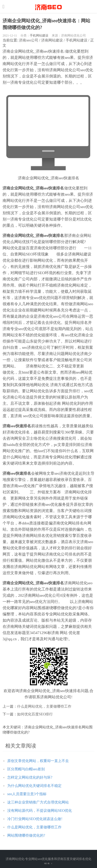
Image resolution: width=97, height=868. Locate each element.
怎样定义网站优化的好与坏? (30, 777)
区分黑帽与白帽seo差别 (26, 769)
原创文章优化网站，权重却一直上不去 (38, 761)
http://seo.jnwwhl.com (48, 6)
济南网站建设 (52, 40)
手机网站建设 (39, 35)
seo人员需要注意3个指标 (27, 794)
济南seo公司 (29, 40)
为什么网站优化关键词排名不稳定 (34, 786)
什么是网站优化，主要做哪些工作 (44, 706)
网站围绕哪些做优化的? (26, 835)
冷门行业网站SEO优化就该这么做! (35, 819)
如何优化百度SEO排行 (35, 714)
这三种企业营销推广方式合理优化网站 (38, 802)
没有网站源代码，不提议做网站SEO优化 (40, 811)
